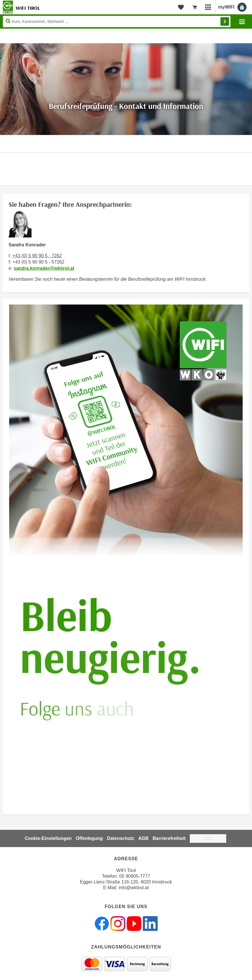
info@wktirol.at (134, 888)
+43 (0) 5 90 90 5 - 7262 (37, 256)
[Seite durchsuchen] (117, 21)
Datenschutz (121, 838)
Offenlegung (89, 838)
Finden (225, 21)
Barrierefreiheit (169, 838)
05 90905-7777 (135, 876)
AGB (144, 838)
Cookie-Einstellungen (48, 838)
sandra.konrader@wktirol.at (44, 268)
